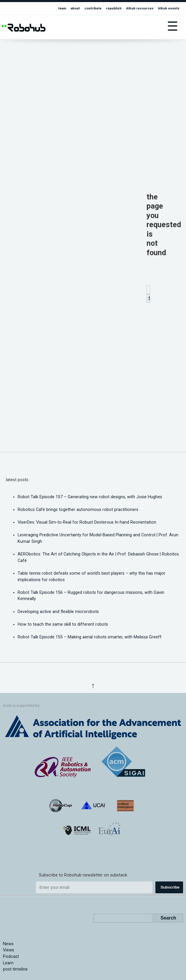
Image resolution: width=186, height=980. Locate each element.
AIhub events (169, 8)
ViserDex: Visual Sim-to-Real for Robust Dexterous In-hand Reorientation (87, 522)
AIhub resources (140, 8)
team (62, 8)
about (75, 8)
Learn (8, 963)
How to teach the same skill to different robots (63, 624)
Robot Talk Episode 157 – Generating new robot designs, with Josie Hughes (90, 497)
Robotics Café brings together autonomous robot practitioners (78, 510)
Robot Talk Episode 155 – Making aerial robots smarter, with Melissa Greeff (90, 637)
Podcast (11, 957)
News (8, 944)
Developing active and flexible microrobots (58, 612)
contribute (93, 8)
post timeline (15, 969)
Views (9, 950)
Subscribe (170, 887)
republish (114, 8)
